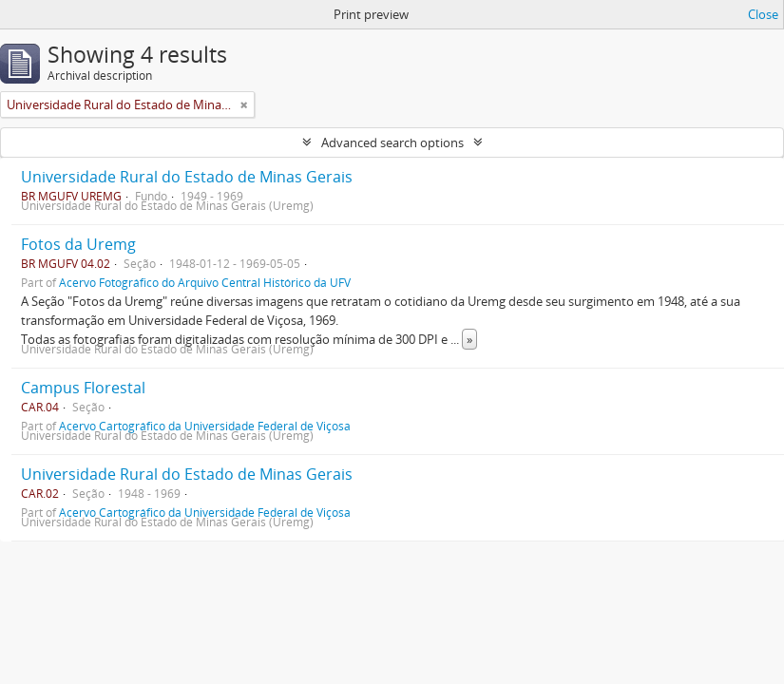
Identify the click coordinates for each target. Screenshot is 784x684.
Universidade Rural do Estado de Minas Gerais (187, 177)
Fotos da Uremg (78, 244)
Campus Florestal (83, 388)
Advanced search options (392, 142)
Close (763, 14)
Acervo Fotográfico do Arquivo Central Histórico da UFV (205, 282)
